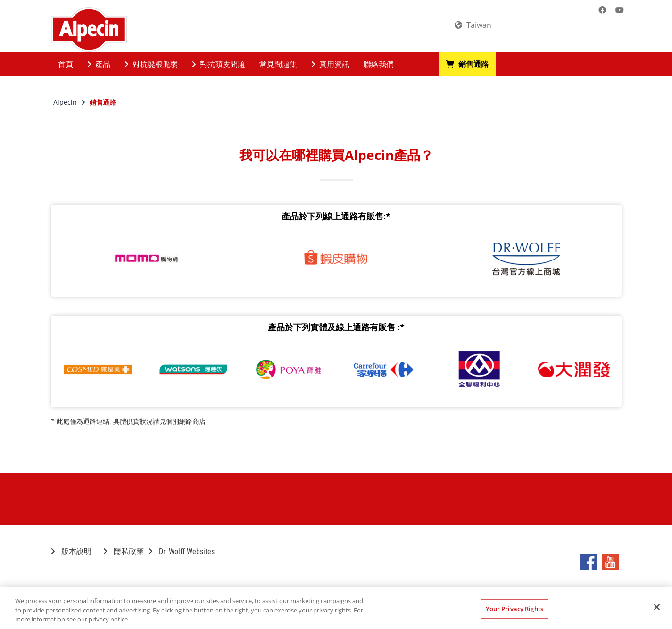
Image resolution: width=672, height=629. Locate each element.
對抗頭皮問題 (219, 64)
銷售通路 (467, 64)
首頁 (66, 64)
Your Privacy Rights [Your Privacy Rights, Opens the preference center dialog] (514, 608)
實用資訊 (330, 64)
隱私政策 (124, 551)
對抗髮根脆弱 (151, 64)
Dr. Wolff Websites (182, 551)
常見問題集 (278, 64)
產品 (99, 64)
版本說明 (71, 551)
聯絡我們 (379, 64)
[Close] (657, 607)
